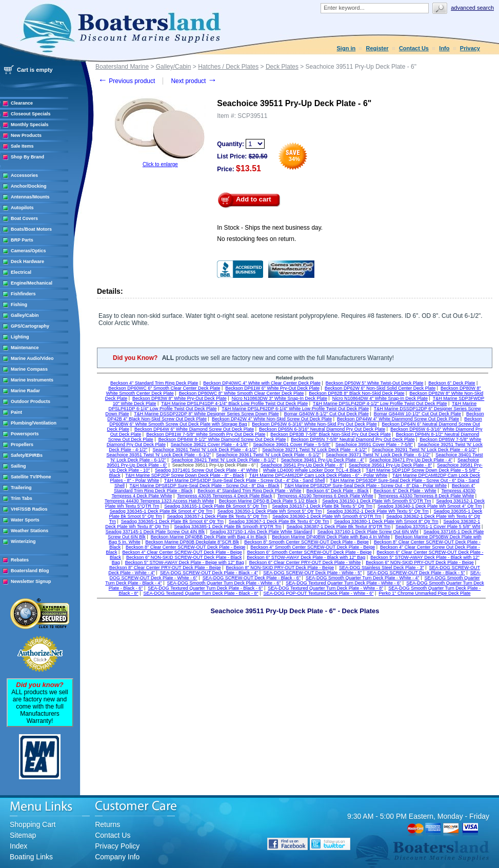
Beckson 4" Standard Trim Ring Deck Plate (154, 383)
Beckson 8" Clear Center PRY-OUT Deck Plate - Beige (165, 568)
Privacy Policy (117, 846)
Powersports (25, 434)
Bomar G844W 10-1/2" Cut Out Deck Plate (417, 414)
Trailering (21, 488)
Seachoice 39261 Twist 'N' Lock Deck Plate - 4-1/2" (205, 450)
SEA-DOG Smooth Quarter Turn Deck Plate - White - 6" (224, 583)
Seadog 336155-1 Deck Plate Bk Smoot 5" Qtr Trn (215, 506)
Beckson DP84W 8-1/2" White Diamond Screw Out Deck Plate (222, 439)
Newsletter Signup (31, 581)
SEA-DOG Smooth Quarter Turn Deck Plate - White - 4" (363, 578)
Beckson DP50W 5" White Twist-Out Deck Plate (375, 383)
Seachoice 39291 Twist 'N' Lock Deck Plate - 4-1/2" (424, 450)
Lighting (20, 337)
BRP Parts (22, 240)
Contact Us (414, 48)
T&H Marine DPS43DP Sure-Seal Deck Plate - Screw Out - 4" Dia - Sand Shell (245, 480)
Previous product (126, 81)
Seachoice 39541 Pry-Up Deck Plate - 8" (302, 465)
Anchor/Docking (29, 186)
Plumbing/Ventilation (34, 423)
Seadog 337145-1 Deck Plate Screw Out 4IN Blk (155, 532)
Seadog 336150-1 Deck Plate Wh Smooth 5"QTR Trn (376, 501)
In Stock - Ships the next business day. (270, 228)
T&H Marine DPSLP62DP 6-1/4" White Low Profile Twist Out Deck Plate (295, 409)
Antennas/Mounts (30, 197)
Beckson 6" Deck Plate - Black (337, 491)
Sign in (346, 48)
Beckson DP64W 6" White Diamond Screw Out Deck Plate (194, 429)
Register (377, 48)
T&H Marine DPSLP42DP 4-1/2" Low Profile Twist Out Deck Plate (380, 403)
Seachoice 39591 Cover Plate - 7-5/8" (374, 445)
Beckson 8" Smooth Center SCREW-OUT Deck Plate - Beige (306, 542)
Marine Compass (29, 369)
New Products (26, 135)
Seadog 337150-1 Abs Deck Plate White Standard (261, 532)
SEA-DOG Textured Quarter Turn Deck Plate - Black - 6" (205, 588)
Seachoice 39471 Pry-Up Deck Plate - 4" (411, 460)
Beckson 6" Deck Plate (452, 383)
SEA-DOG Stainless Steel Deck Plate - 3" (382, 568)
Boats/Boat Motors (31, 229)
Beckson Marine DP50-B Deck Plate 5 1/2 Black (268, 501)
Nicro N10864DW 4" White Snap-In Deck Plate (380, 398)
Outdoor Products (31, 401)
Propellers (22, 445)
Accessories (24, 175)
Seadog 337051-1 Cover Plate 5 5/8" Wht (438, 527)
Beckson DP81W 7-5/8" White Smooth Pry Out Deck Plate (206, 434)
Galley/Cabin (25, 315)
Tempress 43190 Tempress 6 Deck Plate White (325, 496)
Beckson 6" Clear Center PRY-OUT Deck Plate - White (305, 562)
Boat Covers (24, 218)
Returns (107, 824)
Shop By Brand (27, 157)
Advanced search (472, 8)
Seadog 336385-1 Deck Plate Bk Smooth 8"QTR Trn (228, 527)
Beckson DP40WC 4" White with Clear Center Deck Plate (262, 383)
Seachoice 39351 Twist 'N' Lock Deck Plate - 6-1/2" (158, 455)
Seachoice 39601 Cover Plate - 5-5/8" (292, 445)
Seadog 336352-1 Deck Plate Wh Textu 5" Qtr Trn (378, 511)
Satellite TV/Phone (31, 477)
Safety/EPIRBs (27, 455)
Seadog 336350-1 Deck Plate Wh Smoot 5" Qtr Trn (270, 511)
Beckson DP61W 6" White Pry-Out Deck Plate (272, 388)
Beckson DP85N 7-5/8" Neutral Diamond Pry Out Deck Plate (353, 439)
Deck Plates (282, 67)
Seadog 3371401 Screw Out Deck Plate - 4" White (206, 470)
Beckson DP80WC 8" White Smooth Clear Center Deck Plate (242, 393)
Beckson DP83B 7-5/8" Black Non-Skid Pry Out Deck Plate (331, 434)
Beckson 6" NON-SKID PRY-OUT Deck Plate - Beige (420, 562)
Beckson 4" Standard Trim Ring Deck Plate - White (249, 491)
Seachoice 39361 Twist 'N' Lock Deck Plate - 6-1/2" (268, 455)
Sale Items (22, 146)
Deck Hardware (27, 261)
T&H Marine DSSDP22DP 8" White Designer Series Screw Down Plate (206, 414)
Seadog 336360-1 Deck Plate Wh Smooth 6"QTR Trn (327, 516)
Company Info (117, 857)
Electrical (21, 272)
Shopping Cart (33, 824)
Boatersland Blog (30, 571)
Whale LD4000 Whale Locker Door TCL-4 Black (312, 470)
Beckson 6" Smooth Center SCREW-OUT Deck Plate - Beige (310, 552)
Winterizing (23, 541)
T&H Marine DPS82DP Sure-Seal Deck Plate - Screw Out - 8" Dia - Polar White (365, 486)
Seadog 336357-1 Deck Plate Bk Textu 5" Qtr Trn (217, 516)
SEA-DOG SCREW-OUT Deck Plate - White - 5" (312, 573)
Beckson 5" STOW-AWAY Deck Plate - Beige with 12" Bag (185, 562)
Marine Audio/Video (32, 358)
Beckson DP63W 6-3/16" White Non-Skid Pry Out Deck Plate (314, 424)
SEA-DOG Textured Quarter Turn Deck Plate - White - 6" (343, 583)
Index (18, 846)
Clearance (22, 103)
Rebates (20, 560)
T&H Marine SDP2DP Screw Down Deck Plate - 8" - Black (185, 475)
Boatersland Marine (122, 67)
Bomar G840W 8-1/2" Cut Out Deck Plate (326, 414)
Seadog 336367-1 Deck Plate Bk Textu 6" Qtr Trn (279, 521)
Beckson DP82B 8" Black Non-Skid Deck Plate (356, 393)
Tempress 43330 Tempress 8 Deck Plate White (426, 496)
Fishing (19, 305)
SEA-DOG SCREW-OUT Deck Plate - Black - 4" (209, 573)
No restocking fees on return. (256, 239)
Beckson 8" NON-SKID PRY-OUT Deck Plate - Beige (280, 568)
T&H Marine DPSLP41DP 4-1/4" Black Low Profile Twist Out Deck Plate (234, 403)
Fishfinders (23, 294)
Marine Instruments (32, 380)
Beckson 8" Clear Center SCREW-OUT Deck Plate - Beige (185, 547)
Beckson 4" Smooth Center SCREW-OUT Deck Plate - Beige (313, 547)
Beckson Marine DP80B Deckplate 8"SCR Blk (193, 542)
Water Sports (25, 520)
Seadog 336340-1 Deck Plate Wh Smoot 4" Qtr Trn (430, 506)
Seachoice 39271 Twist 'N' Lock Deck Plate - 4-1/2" (314, 450)
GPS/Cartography (30, 326)
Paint (16, 412)
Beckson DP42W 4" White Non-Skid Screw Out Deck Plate (272, 419)
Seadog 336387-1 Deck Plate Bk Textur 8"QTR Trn (339, 527)
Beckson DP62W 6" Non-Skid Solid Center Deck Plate (380, 388)
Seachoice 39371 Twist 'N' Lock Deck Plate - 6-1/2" (378, 455)
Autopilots (22, 208)
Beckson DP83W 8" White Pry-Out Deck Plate (179, 398)
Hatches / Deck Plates (228, 67)
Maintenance (25, 348)
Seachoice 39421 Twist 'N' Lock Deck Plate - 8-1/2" (224, 460)
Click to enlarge (160, 164)
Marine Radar (25, 391)
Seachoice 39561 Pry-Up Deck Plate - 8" (390, 465)
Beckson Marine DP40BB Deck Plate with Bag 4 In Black (209, 537)
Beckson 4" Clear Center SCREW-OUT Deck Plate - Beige (182, 552)
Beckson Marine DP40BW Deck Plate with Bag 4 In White (331, 537)
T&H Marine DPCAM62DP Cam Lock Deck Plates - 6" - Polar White (318, 475)
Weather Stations (29, 531)
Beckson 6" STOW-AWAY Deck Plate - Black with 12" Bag (306, 557)
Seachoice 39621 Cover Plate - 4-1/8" (209, 445)
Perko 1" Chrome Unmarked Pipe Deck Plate (424, 593)
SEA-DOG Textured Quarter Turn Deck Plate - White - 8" (325, 588)
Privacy (470, 48)
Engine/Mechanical (32, 283)
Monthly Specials (30, 125)
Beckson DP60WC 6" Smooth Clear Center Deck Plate (164, 388)
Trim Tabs (22, 498)
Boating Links (31, 857)
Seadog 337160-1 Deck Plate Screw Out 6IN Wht (368, 532)
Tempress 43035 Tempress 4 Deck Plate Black (225, 496)
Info (444, 48)
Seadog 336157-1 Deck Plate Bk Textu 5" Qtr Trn (322, 506)
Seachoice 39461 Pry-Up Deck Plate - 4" (323, 460)
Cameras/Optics (28, 251)
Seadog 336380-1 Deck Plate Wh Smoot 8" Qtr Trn (386, 521)
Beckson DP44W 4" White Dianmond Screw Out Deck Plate (398, 419)
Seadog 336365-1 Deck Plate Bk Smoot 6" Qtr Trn (172, 521)
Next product (194, 81)
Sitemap (23, 835)
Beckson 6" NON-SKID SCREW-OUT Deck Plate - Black (184, 557)
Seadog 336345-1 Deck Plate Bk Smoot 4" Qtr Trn (161, 511)
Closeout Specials (31, 114)
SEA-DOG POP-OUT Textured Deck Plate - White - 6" (318, 593)
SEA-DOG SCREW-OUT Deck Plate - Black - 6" (252, 578)
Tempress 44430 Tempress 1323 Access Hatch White (159, 501)
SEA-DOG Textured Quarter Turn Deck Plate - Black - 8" (201, 593)
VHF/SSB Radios (29, 509)
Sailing (18, 466)
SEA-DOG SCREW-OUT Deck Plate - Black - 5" (416, 573)
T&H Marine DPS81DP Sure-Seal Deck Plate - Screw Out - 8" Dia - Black (205, 486)
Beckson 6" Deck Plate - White (405, 491)
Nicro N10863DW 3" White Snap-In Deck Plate (280, 398)
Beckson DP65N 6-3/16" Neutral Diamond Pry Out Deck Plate (322, 429)
